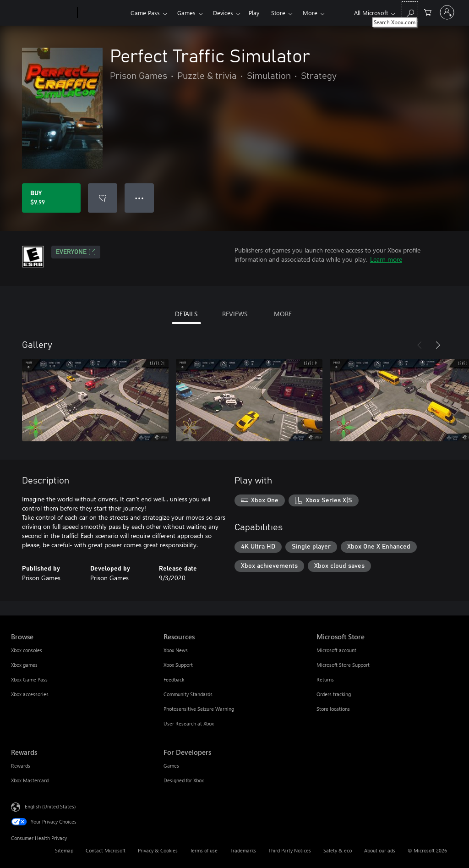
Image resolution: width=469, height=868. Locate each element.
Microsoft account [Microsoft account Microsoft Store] (336, 650)
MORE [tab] (283, 314)
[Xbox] (103, 13)
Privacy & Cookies (158, 850)
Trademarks (243, 850)
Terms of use (204, 850)
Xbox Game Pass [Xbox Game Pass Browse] (29, 679)
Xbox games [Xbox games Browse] (24, 665)
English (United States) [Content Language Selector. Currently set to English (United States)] (50, 806)
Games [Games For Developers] (171, 766)
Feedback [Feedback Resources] (174, 679)
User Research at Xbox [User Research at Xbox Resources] (189, 723)
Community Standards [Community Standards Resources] (188, 694)
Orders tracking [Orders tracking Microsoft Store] (334, 694)
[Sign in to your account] (447, 12)
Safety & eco (338, 850)
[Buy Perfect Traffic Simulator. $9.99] (51, 198)
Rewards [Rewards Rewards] (21, 766)
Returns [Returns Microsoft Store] (325, 679)
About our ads (380, 850)
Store (278, 13)
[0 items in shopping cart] (428, 12)
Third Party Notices (290, 850)
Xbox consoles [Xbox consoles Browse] (27, 650)
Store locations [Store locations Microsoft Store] (333, 709)
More (310, 13)
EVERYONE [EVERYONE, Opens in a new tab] (76, 252)
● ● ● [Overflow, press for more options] (139, 198)
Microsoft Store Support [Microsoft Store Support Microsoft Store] (343, 665)
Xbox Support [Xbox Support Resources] (178, 665)
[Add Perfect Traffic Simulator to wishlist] (103, 198)
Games (186, 13)
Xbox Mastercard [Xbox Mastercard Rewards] (30, 780)
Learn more (386, 259)
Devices (223, 13)
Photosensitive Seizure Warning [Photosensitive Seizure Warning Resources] (199, 709)
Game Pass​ (145, 13)
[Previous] (420, 345)
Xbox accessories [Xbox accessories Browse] (30, 694)
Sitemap (64, 850)
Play (254, 13)
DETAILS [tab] (186, 314)
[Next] (438, 345)
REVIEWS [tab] (235, 314)
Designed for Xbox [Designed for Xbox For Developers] (184, 780)
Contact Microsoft (106, 850)
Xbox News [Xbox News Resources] (176, 650)
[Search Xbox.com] (410, 12)
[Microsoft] (42, 13)
